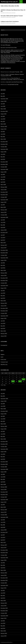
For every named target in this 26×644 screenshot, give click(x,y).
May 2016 (3, 265)
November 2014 (4, 311)
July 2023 (3, 116)
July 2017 (3, 235)
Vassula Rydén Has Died (13, 84)
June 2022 (3, 134)
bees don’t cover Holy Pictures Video (9, 48)
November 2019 (4, 195)
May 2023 (3, 121)
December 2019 (4, 192)
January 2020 (4, 190)
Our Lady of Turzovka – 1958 (16, 72)
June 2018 (3, 222)
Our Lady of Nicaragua (5, 45)
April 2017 (3, 240)
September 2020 (4, 169)
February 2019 (4, 210)
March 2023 (3, 124)
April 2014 (3, 328)
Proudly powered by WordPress (7, 642)
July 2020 (3, 174)
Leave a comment (12, 13)
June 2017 (3, 238)
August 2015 (4, 288)
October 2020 (4, 167)
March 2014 (3, 331)
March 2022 (3, 139)
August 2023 (4, 114)
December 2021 (4, 142)
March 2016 (3, 270)
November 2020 (4, 164)
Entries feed (3, 359)
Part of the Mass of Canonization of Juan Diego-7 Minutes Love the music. (12, 79)
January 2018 (4, 230)
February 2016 (4, 273)
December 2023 (4, 111)
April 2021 (3, 159)
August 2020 (4, 172)
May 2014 (3, 326)
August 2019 (4, 202)
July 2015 (3, 291)
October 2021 (4, 147)
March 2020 (3, 185)
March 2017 (3, 243)
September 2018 (4, 217)
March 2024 (3, 109)
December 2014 (4, 308)
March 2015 (3, 301)
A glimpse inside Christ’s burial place (10, 21)
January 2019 (4, 212)
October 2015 (4, 283)
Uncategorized (4, 345)
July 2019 (3, 205)
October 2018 (4, 215)
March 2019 (3, 207)
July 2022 (3, 132)
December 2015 (4, 278)
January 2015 (4, 306)
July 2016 (3, 263)
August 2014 (4, 318)
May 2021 (3, 157)
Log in (2, 357)
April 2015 (3, 298)
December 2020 (4, 162)
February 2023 (4, 126)
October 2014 (4, 313)
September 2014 (4, 316)
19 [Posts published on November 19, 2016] (24, 379)
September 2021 (4, 149)
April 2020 (3, 182)
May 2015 (3, 296)
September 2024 (4, 99)
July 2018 (3, 220)
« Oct (2, 385)
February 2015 (4, 303)
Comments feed (4, 362)
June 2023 (3, 119)
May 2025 (3, 96)
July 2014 (3, 321)
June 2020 (3, 177)
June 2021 (3, 154)
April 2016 (3, 268)
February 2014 (4, 334)
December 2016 (4, 250)
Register (3, 354)
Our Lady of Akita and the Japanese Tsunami (12, 16)
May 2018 (3, 225)
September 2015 (4, 286)
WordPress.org (4, 364)
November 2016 (4, 253)
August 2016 (4, 260)
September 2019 (4, 200)
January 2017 (4, 248)
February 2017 (4, 245)
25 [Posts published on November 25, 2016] (20, 381)
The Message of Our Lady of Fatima (10, 2)
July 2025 (3, 94)
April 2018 (3, 227)
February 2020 (4, 187)
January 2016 (4, 275)
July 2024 (3, 104)
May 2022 (3, 137)
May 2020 (3, 179)
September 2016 (4, 258)
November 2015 (4, 280)
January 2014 (4, 336)
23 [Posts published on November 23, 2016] (13, 381)
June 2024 (3, 106)
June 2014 (3, 323)
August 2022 (4, 129)
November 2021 (4, 144)
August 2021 (4, 152)
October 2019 (4, 197)
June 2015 (3, 293)
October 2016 (4, 255)
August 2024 (4, 101)
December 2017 (4, 233)
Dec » (5, 385)
